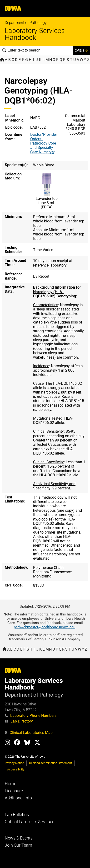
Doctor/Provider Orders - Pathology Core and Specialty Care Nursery (44, 143)
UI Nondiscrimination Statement (50, 763)
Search (81, 50)
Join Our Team (18, 845)
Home (10, 784)
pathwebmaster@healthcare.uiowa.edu (45, 627)
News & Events (19, 838)
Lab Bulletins (17, 815)
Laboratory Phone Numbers (31, 716)
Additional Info (18, 798)
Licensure (14, 791)
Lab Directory (19, 721)
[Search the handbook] (39, 50)
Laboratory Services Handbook (35, 34)
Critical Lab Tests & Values (30, 822)
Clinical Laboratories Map (29, 733)
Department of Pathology (26, 23)
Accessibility (16, 769)
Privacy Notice (14, 763)
